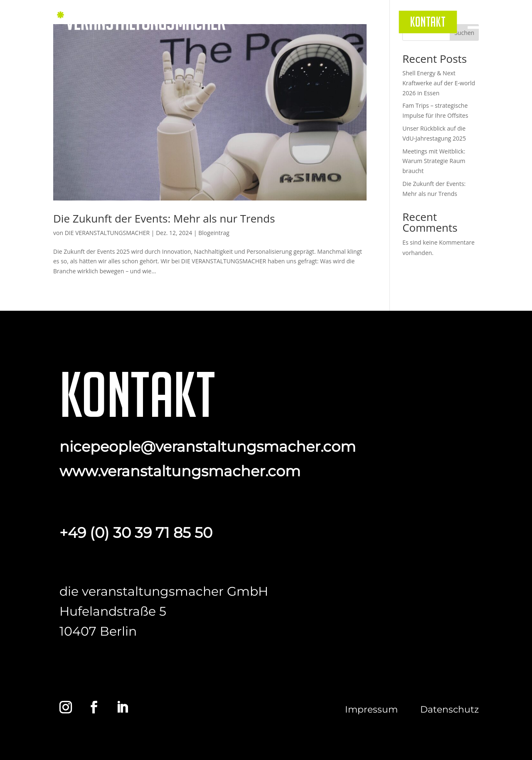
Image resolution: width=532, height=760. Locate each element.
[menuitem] (428, 22)
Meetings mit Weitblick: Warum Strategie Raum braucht (434, 161)
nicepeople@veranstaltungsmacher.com (208, 447)
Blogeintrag (214, 233)
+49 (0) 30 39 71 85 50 (136, 533)
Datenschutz (449, 709)
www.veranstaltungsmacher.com (180, 471)
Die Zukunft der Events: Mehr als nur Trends (164, 218)
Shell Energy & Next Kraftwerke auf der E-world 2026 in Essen (439, 83)
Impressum (371, 709)
